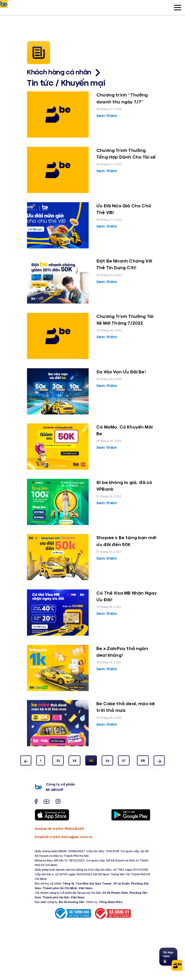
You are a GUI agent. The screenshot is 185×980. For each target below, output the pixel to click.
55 (143, 760)
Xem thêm (107, 115)
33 (58, 760)
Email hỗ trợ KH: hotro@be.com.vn (63, 837)
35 (91, 760)
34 (75, 760)
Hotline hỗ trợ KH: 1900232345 (59, 828)
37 (124, 760)
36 (107, 760)
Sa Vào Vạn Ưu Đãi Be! (121, 372)
